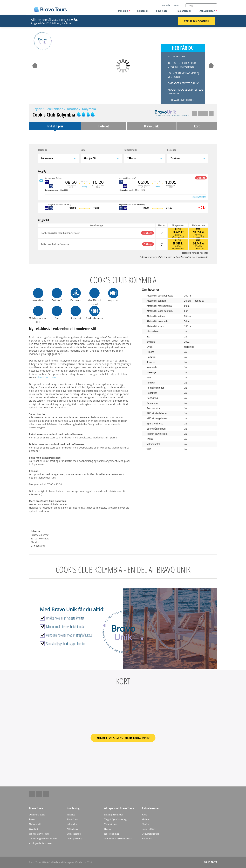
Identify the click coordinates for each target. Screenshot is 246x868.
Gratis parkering (74, 839)
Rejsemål (143, 11)
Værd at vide (110, 824)
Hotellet (104, 126)
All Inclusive (73, 829)
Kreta (144, 815)
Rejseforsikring (112, 834)
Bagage (108, 829)
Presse (32, 819)
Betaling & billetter (114, 815)
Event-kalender (74, 834)
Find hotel (163, 11)
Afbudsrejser (208, 11)
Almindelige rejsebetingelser (118, 839)
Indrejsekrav (73, 824)
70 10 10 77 (210, 862)
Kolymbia (89, 109)
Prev (35, 65)
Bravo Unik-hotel (47, 377)
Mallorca (146, 819)
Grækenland (54, 109)
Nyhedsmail (35, 824)
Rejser (37, 109)
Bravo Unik (151, 126)
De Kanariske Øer (150, 834)
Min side (124, 11)
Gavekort (33, 829)
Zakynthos (147, 839)
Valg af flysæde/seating (115, 819)
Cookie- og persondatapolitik (43, 839)
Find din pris (55, 126)
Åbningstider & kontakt (40, 843)
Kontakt (178, 5)
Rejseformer (185, 11)
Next (211, 65)
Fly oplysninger (199, 197)
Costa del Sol (148, 829)
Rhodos (73, 109)
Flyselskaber (73, 819)
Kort (197, 126)
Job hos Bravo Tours (39, 834)
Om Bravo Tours (37, 815)
